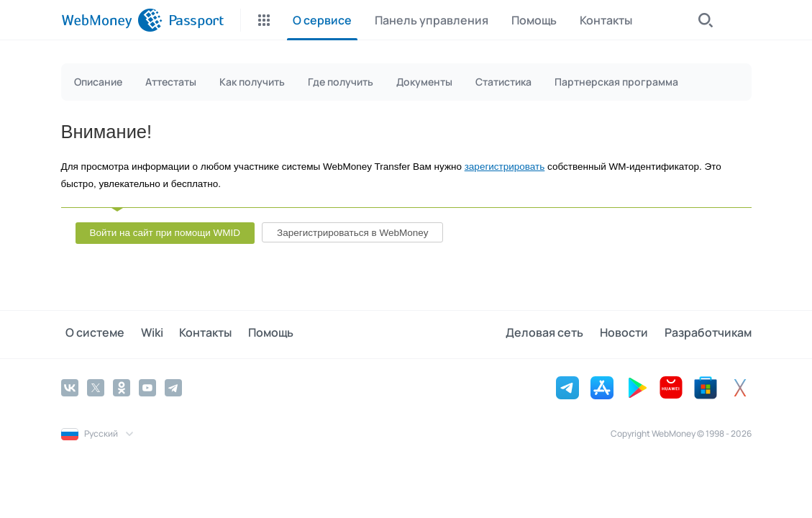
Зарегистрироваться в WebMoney (352, 233)
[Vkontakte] (70, 386)
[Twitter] (96, 386)
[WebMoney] (112, 20)
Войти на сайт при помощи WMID (165, 233)
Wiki (143, 334)
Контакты (192, 334)
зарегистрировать (505, 167)
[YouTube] (147, 386)
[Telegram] (173, 386)
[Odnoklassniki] (122, 386)
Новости (629, 334)
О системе (91, 334)
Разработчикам (708, 334)
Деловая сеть (555, 334)
